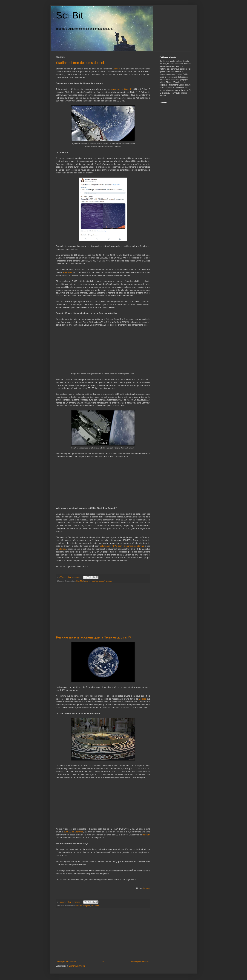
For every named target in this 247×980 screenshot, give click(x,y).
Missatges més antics (140, 961)
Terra (97, 906)
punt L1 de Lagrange (73, 832)
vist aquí (146, 888)
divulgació (86, 906)
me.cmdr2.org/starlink (134, 546)
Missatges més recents (66, 961)
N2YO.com (117, 546)
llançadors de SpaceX (121, 89)
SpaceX (116, 69)
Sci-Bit (70, 15)
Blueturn (146, 835)
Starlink (62, 549)
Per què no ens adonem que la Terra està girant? (94, 637)
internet (88, 581)
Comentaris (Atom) (77, 966)
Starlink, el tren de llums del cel (80, 63)
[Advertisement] (103, 609)
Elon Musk (68, 272)
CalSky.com (105, 546)
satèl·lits (95, 581)
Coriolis (142, 699)
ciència (79, 906)
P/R (92, 906)
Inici (104, 961)
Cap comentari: (74, 577)
